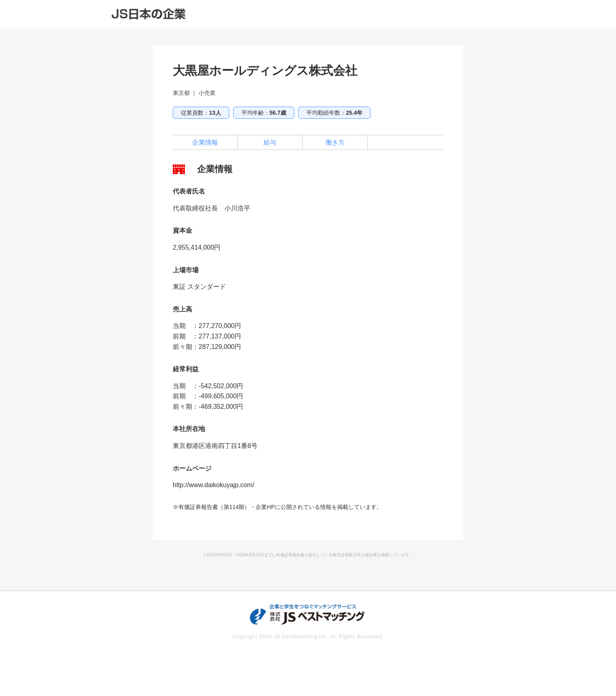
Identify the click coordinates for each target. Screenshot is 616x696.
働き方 (335, 142)
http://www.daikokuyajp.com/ (214, 485)
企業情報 (205, 142)
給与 (270, 142)
